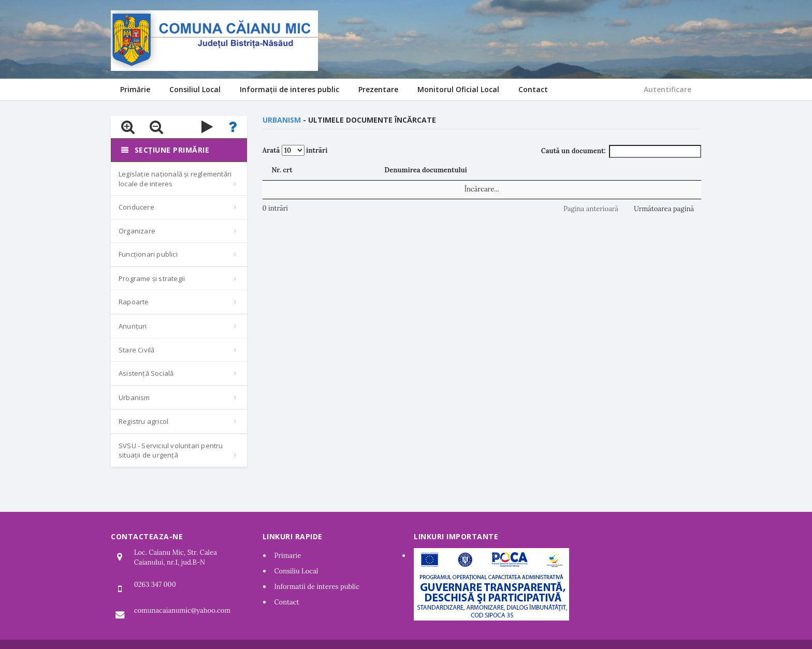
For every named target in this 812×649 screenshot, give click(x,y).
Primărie (135, 89)
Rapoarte (134, 302)
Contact (533, 89)
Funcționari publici (148, 254)
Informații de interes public (289, 89)
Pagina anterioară (591, 209)
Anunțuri (133, 326)
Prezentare (378, 89)
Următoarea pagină (664, 209)
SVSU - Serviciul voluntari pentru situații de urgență (171, 451)
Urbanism (134, 397)
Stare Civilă (136, 350)
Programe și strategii (152, 278)
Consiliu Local (296, 571)
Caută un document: (621, 151)
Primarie (288, 556)
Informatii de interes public (317, 587)
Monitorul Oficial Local (458, 89)
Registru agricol (143, 421)
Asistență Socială (146, 373)
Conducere (136, 207)
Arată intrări (295, 150)
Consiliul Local (195, 89)
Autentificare (668, 89)
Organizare (137, 231)
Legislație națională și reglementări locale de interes (175, 179)
